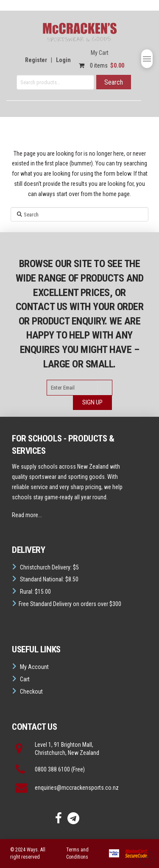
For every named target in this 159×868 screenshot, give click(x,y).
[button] (147, 59)
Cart (25, 679)
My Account (34, 667)
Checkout (31, 692)
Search (114, 82)
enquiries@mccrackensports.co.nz (77, 788)
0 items (99, 65)
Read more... (27, 515)
